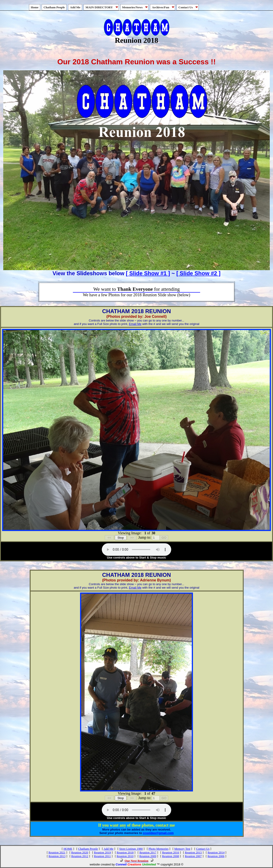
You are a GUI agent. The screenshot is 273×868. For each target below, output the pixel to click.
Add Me (75, 7)
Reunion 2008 (170, 856)
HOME (68, 849)
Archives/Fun (163, 7)
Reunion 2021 (57, 852)
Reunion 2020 (80, 852)
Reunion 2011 (102, 856)
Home (35, 7)
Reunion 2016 (171, 852)
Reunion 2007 (193, 856)
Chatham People (54, 7)
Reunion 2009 (148, 856)
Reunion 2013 (57, 856)
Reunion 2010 (125, 856)
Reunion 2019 (102, 852)
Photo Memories (158, 849)
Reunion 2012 (80, 856)
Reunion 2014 (216, 852)
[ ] (148, 273)
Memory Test (182, 849)
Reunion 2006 (216, 856)
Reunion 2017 (148, 852)
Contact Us (189, 7)
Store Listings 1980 (131, 849)
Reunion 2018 (125, 852)
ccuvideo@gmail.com (158, 833)
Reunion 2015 (193, 852)
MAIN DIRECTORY (102, 7)
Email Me (135, 324)
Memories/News (135, 7)
